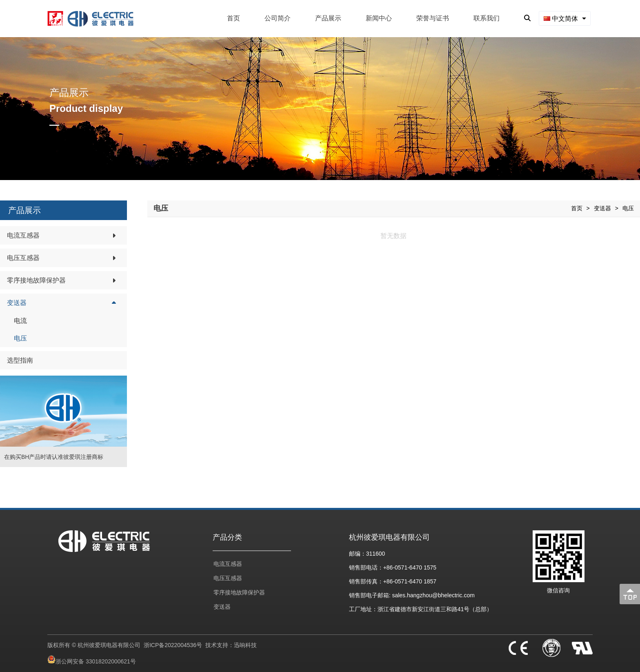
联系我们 (487, 18)
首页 (233, 18)
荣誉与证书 (433, 18)
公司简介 (278, 18)
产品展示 (328, 18)
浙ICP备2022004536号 (173, 645)
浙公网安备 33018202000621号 (96, 661)
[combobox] (565, 18)
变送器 (602, 208)
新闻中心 (379, 18)
